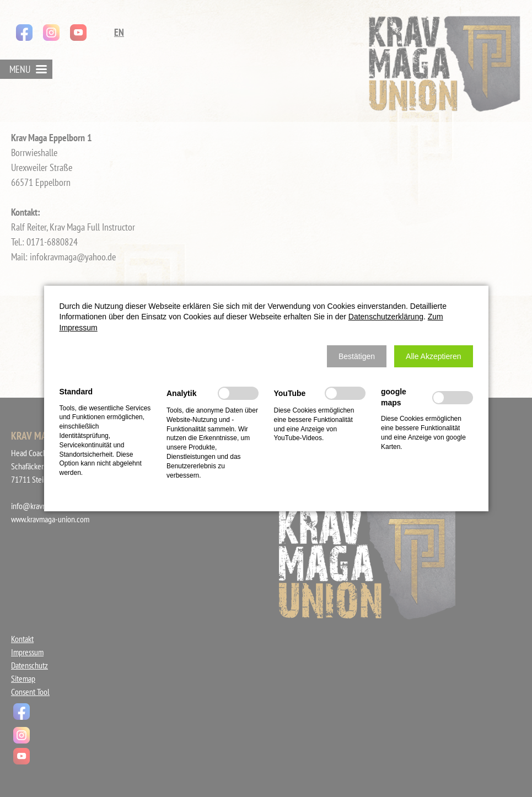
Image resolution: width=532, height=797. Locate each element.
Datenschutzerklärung (386, 317)
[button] (357, 356)
